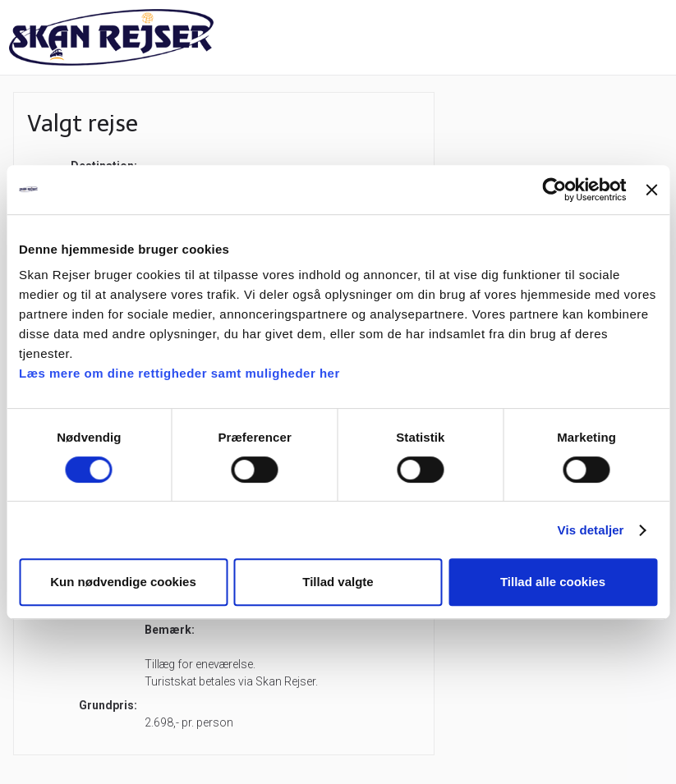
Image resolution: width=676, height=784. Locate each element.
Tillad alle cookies (553, 582)
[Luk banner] (651, 190)
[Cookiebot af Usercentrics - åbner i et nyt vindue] (555, 190)
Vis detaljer (591, 530)
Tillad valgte (338, 582)
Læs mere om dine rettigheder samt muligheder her (179, 373)
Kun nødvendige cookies (123, 582)
